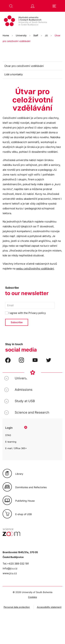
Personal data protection (17, 607)
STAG (8, 435)
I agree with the (25, 313)
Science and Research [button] (32, 412)
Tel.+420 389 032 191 (16, 564)
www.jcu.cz (10, 573)
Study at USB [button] (25, 401)
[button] (11, 6)
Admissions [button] (24, 390)
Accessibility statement (49, 607)
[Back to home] (32, 21)
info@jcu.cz (10, 568)
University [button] (23, 378)
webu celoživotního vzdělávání (35, 269)
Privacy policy (37, 313)
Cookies (32, 597)
